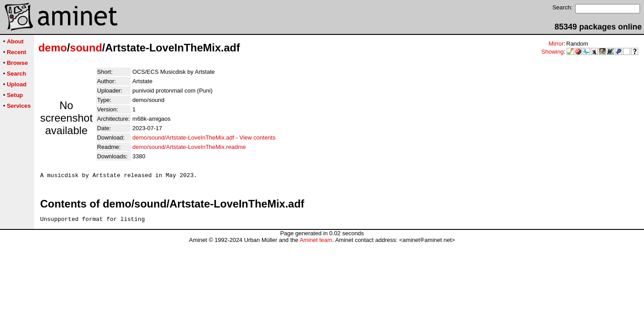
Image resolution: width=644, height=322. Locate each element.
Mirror (556, 44)
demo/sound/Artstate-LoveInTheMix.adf (183, 138)
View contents (257, 138)
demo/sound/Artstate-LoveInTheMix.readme (189, 147)
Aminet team (316, 243)
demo (53, 48)
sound (86, 48)
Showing (553, 52)
